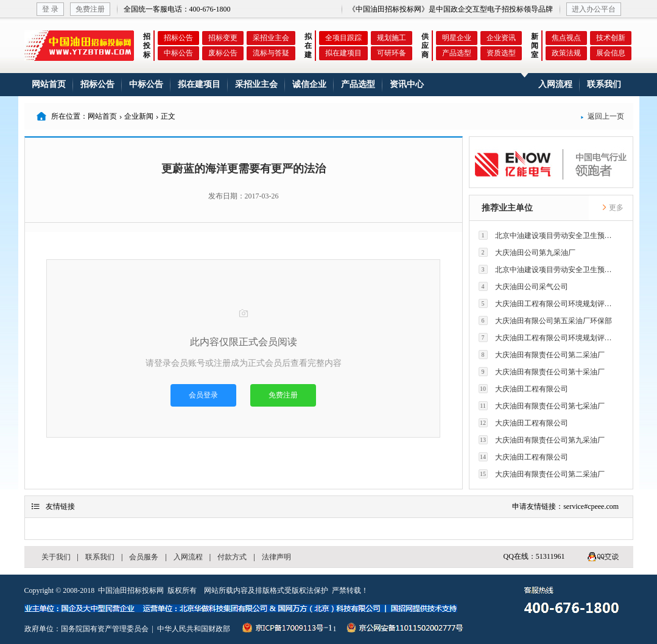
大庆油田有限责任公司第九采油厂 (542, 440)
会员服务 (144, 557)
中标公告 (178, 53)
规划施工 (392, 38)
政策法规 (566, 53)
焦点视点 (566, 38)
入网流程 (555, 84)
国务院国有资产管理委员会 (105, 629)
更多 (613, 208)
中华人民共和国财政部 (194, 629)
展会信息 (611, 53)
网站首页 (49, 84)
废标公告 (223, 53)
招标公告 (178, 38)
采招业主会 (271, 38)
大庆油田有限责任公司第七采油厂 (542, 406)
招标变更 (223, 38)
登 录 (50, 9)
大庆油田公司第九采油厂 (527, 252)
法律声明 (276, 557)
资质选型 (501, 53)
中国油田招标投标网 (131, 590)
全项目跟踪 (343, 38)
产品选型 (457, 53)
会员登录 (203, 395)
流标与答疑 (271, 53)
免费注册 (90, 9)
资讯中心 (407, 84)
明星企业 (457, 38)
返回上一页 (602, 116)
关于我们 (56, 557)
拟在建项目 (343, 53)
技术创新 (611, 38)
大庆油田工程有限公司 (523, 389)
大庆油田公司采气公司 (523, 286)
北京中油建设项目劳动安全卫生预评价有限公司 (549, 235)
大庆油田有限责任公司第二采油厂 (542, 355)
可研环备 (392, 53)
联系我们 (604, 84)
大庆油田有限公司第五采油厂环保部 (545, 320)
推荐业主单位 (507, 208)
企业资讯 (501, 38)
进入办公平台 (594, 9)
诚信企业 (309, 84)
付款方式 (232, 557)
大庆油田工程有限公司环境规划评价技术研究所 (549, 303)
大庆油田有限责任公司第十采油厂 (542, 372)
